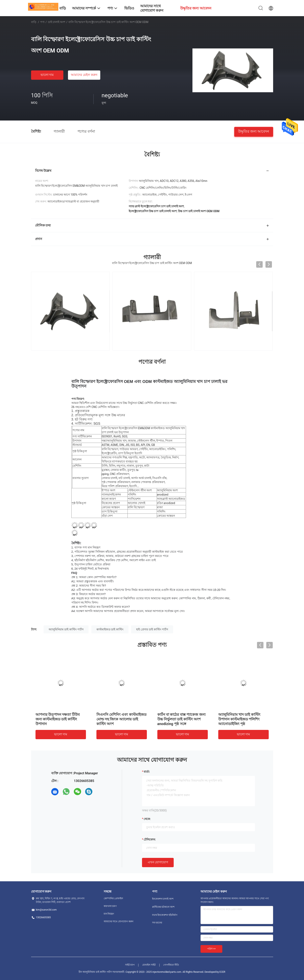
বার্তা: (147, 772)
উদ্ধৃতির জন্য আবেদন (254, 131)
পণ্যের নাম (78, 430)
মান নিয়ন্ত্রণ (109, 914)
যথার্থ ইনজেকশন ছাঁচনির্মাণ (165, 915)
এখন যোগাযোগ (158, 862)
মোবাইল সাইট (149, 965)
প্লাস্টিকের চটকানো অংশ (163, 907)
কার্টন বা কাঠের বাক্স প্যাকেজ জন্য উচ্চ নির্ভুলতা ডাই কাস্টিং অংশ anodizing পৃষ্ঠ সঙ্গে (181, 719)
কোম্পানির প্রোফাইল (113, 898)
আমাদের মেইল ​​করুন (84, 75)
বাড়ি (34, 22)
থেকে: (147, 819)
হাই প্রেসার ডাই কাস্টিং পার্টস (152, 629)
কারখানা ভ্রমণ (110, 906)
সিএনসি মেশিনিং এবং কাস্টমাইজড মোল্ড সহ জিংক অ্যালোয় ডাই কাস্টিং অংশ (121, 719)
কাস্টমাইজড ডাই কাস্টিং (110, 629)
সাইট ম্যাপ (130, 965)
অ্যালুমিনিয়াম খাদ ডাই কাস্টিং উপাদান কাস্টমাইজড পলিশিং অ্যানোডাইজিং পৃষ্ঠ (239, 719)
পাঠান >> (212, 949)
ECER (222, 972)
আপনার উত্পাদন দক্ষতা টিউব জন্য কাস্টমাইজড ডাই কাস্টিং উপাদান (58, 719)
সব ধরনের (157, 923)
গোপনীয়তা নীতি (171, 965)
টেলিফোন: (150, 840)
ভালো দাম (47, 75)
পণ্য (42, 22)
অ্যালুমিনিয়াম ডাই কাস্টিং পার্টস (66, 629)
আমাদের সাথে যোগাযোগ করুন (119, 921)
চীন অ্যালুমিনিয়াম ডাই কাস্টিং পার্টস (95, 972)
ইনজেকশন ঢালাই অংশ (163, 899)
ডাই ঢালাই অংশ (57, 22)
